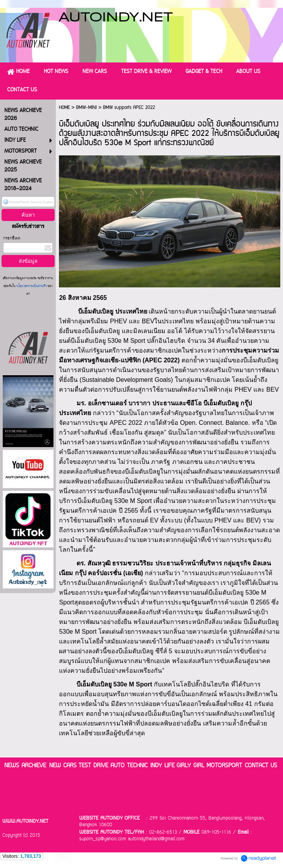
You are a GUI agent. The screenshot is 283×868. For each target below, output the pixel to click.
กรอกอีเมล (12, 238)
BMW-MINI (86, 108)
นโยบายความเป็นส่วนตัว (32, 286)
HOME (64, 108)
